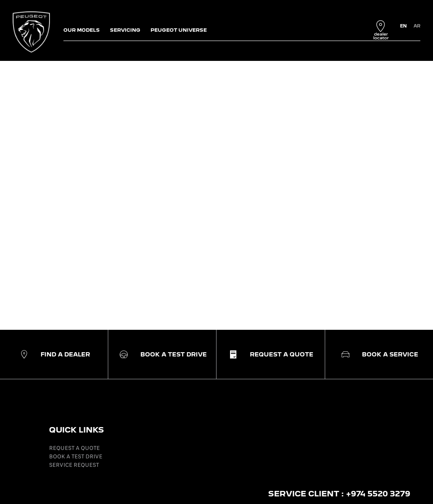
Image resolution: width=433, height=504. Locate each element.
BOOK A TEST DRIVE (76, 456)
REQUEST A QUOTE (74, 448)
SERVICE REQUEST (74, 465)
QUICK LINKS (77, 430)
